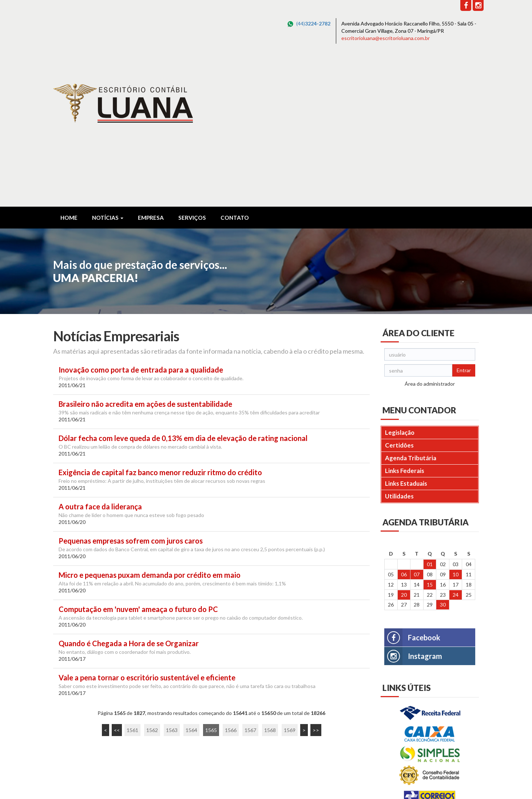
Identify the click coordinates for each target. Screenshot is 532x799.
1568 (270, 578)
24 (456, 443)
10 (456, 422)
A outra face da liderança (100, 355)
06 (404, 422)
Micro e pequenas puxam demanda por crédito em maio (150, 423)
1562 (152, 578)
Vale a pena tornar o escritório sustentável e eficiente (147, 526)
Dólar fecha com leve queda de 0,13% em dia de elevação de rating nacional (183, 286)
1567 (250, 578)
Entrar (464, 218)
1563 (172, 578)
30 (443, 452)
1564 (191, 578)
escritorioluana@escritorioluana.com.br (386, 38)
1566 (231, 578)
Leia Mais (66, 734)
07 (417, 422)
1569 (290, 578)
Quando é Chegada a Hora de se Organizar (129, 491)
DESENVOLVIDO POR (432, 781)
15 (430, 432)
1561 (132, 578)
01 (430, 412)
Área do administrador (430, 232)
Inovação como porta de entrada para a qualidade (141, 218)
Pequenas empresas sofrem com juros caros (131, 389)
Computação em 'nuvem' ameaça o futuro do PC (138, 457)
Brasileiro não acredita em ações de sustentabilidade (145, 252)
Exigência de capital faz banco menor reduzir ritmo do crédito (160, 320)
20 (404, 443)
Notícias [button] (108, 65)
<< (117, 578)
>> (316, 578)
